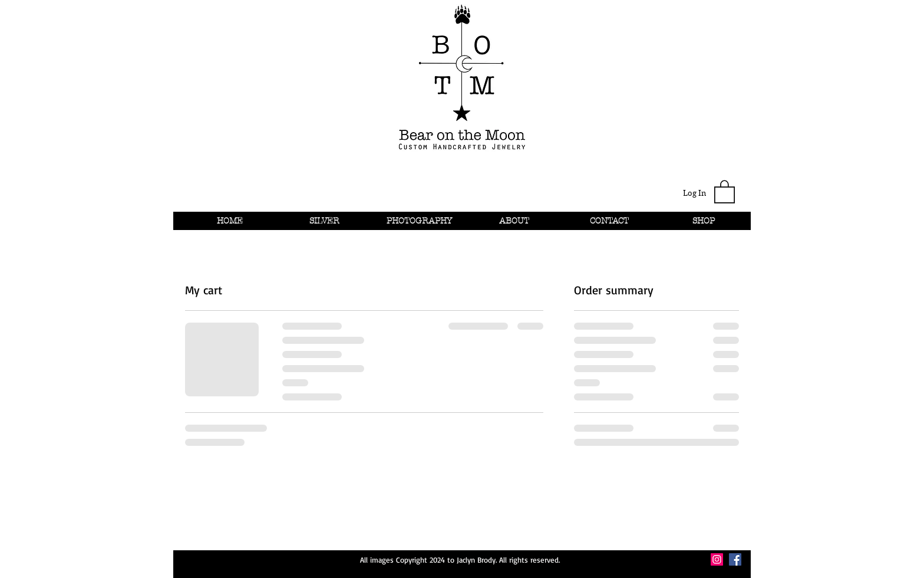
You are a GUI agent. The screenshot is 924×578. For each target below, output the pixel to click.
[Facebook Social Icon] (735, 559)
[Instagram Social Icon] (717, 559)
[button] (725, 191)
